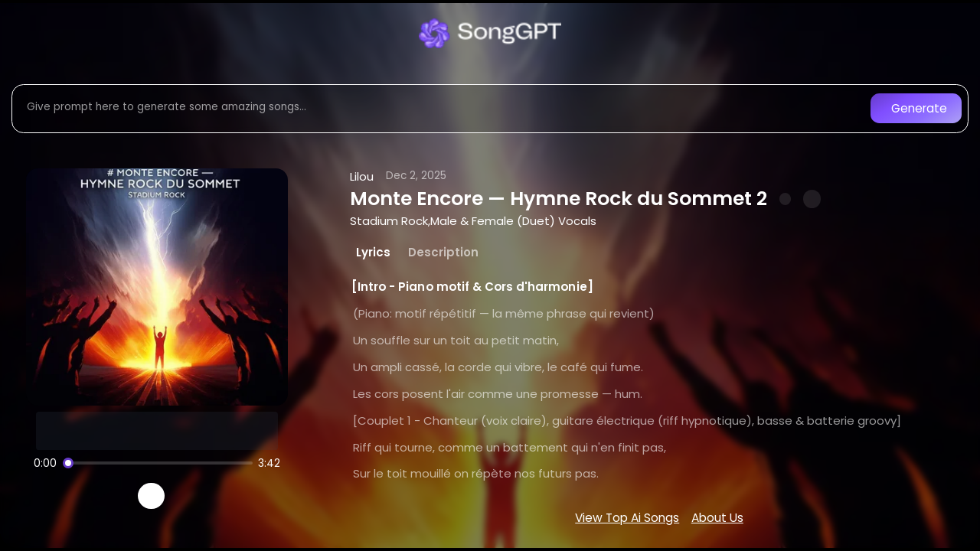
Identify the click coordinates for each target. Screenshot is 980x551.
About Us (717, 518)
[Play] (151, 496)
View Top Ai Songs (627, 518)
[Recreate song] (194, 496)
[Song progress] (158, 463)
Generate (919, 108)
